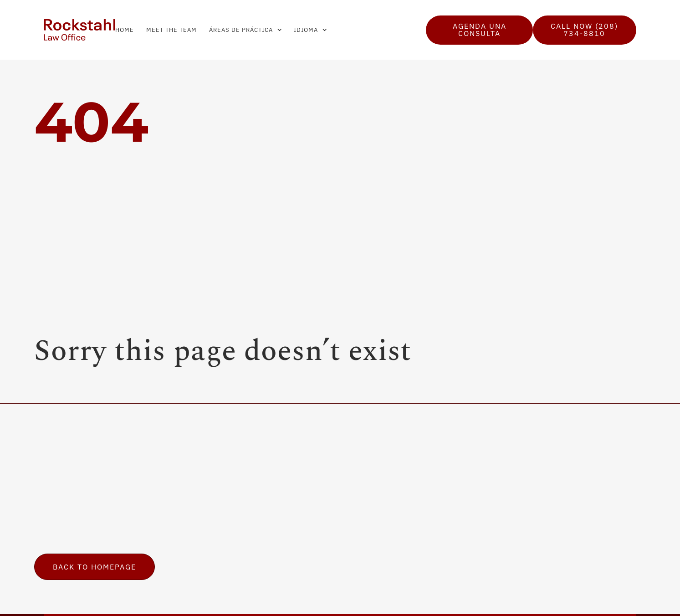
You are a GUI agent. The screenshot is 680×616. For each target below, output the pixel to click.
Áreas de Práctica (245, 30)
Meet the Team (171, 30)
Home (125, 30)
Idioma (310, 30)
